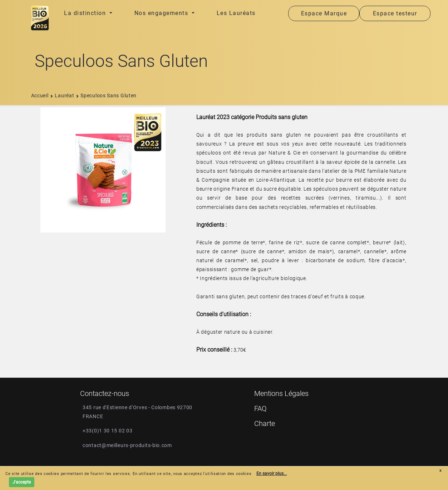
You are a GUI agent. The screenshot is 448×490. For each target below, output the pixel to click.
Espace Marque (324, 13)
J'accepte (22, 482)
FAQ (260, 408)
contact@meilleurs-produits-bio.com (127, 445)
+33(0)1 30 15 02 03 (107, 431)
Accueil (40, 95)
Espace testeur (395, 13)
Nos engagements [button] (162, 13)
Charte (265, 423)
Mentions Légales (281, 393)
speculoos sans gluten (106, 95)
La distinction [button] (86, 13)
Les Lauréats (236, 13)
